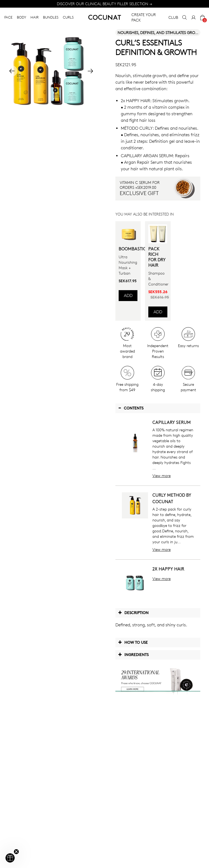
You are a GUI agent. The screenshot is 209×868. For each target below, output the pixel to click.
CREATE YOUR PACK (144, 17)
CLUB (173, 17)
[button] (10, 858)
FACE (8, 17)
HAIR (35, 17)
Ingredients (133, 654)
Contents (131, 408)
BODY (21, 17)
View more (162, 476)
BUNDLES (51, 17)
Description (133, 612)
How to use (133, 642)
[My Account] (193, 17)
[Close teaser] (16, 852)
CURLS (68, 17)
